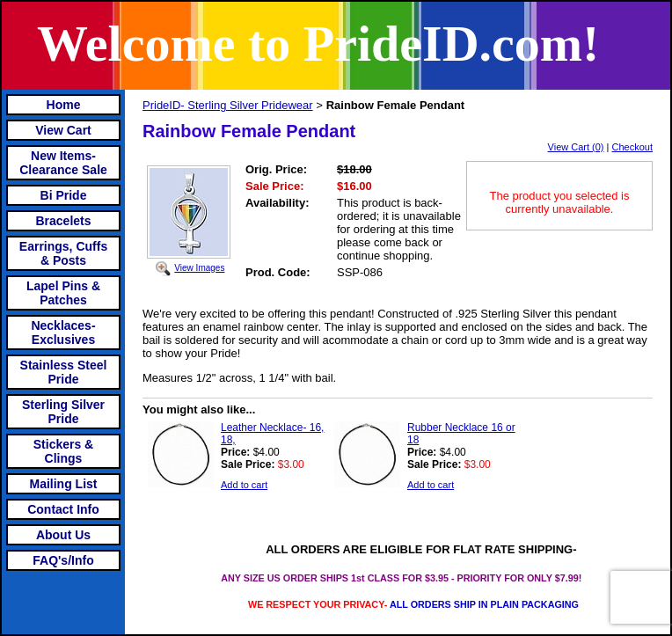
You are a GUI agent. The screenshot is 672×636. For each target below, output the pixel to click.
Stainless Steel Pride (64, 372)
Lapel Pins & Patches (63, 293)
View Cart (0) (576, 147)
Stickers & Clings (63, 451)
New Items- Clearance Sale (63, 163)
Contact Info (63, 509)
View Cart (63, 130)
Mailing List (64, 484)
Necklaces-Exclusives (63, 333)
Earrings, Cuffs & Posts (63, 253)
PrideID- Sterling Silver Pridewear (228, 105)
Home (64, 105)
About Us (63, 535)
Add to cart (244, 485)
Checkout (632, 147)
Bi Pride (64, 195)
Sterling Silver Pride (63, 412)
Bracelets (63, 221)
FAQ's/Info (63, 560)
